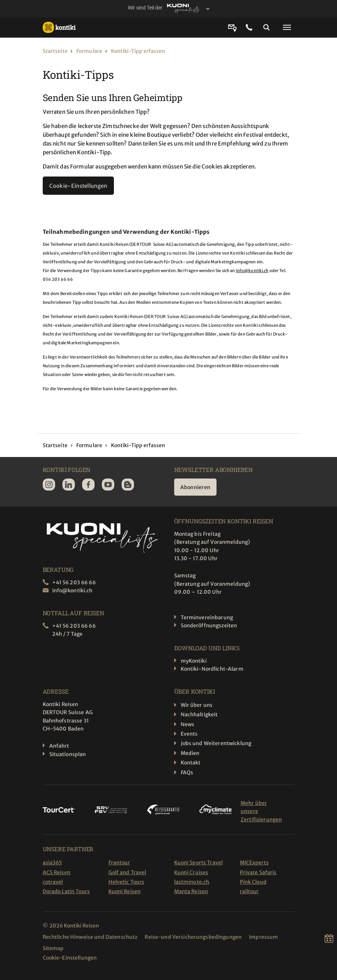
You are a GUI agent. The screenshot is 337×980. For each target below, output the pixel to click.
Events (189, 734)
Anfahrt (59, 746)
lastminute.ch (192, 882)
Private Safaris (258, 872)
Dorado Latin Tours (66, 891)
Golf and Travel (127, 872)
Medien (190, 753)
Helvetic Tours (127, 882)
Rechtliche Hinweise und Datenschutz (90, 937)
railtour (249, 891)
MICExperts (254, 863)
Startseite (55, 51)
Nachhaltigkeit (199, 714)
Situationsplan (68, 754)
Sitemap (53, 948)
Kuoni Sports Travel (199, 863)
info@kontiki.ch (252, 271)
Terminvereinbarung (207, 617)
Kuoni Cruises (191, 872)
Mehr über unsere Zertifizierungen (261, 811)
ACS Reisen (57, 872)
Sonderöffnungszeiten (209, 625)
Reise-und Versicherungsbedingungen (193, 937)
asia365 (52, 863)
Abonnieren (196, 487)
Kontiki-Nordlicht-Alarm (212, 669)
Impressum (263, 937)
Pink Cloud (253, 882)
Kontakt (191, 763)
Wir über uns (197, 705)
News (188, 724)
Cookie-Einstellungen (78, 186)
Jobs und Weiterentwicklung (216, 743)
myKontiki (194, 661)
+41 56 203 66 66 (74, 582)
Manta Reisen (191, 891)
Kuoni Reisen (125, 891)
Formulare (89, 51)
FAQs (187, 772)
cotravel (53, 882)
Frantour (119, 863)
